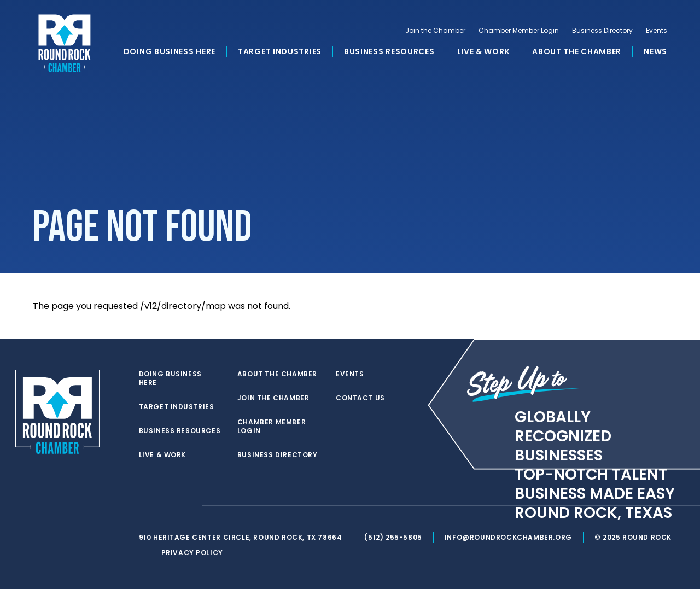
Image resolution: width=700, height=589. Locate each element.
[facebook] (166, 506)
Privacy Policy (192, 553)
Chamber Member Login (519, 31)
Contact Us (360, 398)
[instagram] (188, 506)
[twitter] (144, 506)
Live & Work (484, 51)
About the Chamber (577, 51)
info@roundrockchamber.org (508, 537)
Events (657, 31)
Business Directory (602, 31)
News (655, 51)
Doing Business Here (170, 51)
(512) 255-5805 (393, 537)
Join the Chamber (435, 31)
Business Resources (389, 51)
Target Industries (280, 51)
